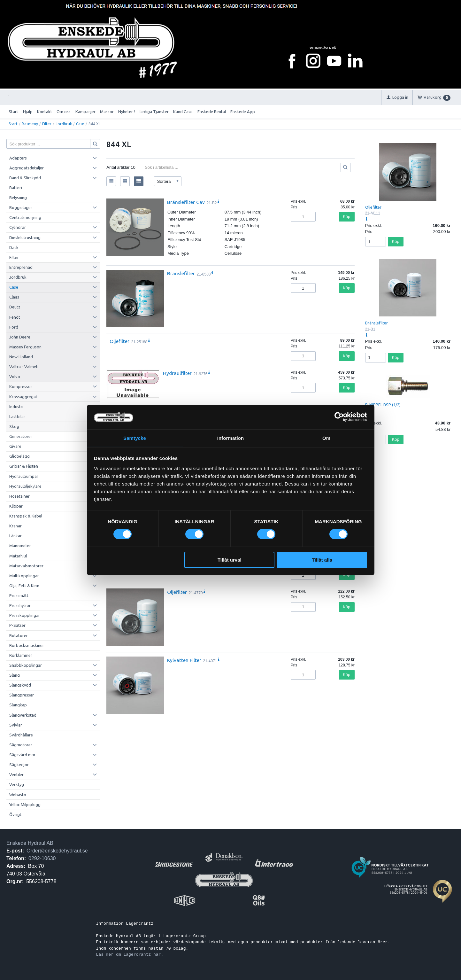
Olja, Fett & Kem (24, 586)
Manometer (20, 546)
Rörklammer (21, 655)
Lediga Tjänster (154, 112)
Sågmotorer (21, 745)
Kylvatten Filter (184, 660)
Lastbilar (17, 416)
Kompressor (21, 386)
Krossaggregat (23, 397)
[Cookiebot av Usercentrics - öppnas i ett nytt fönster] (339, 416)
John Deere (20, 337)
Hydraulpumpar (24, 476)
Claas (14, 297)
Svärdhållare (21, 735)
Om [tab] (326, 438)
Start (13, 112)
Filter (47, 124)
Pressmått (19, 595)
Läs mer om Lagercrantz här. (130, 954)
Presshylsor (20, 605)
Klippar (16, 506)
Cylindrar (18, 227)
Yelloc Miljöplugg (25, 805)
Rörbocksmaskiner (27, 645)
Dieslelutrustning (25, 237)
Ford (14, 327)
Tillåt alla (322, 560)
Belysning (18, 198)
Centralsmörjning (25, 217)
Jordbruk (64, 124)
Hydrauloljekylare (25, 486)
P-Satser (17, 625)
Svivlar (16, 725)
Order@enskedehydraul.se (57, 851)
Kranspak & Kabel (26, 516)
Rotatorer (19, 635)
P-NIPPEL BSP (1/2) (383, 405)
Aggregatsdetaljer (27, 168)
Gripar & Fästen (24, 466)
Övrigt (15, 814)
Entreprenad (21, 267)
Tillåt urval (230, 560)
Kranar (15, 526)
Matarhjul (18, 556)
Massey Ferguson (25, 347)
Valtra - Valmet (23, 367)
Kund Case (183, 112)
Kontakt (45, 112)
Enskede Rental (212, 112)
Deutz (15, 307)
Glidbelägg (19, 456)
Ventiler (16, 774)
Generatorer (21, 436)
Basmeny (30, 124)
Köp (346, 217)
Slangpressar (22, 695)
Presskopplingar (25, 615)
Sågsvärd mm (22, 755)
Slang (15, 675)
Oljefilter (119, 341)
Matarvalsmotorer (26, 566)
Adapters (18, 158)
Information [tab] (231, 438)
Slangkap (18, 705)
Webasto (18, 795)
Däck (14, 247)
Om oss (64, 112)
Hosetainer (19, 496)
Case (80, 124)
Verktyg (17, 784)
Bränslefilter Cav (186, 202)
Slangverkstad (23, 715)
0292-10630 (42, 858)
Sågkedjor (19, 765)
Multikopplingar (24, 576)
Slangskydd (20, 685)
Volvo (15, 377)
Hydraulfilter (177, 373)
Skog (14, 426)
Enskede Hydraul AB (30, 843)
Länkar (15, 536)
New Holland (21, 357)
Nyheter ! (127, 112)
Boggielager (21, 207)
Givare (15, 446)
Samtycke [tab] (135, 438)
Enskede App (243, 112)
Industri (16, 407)
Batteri (16, 188)
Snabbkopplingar (26, 665)
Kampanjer (85, 112)
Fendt (15, 317)
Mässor (107, 112)
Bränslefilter (181, 273)
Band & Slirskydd (25, 178)
